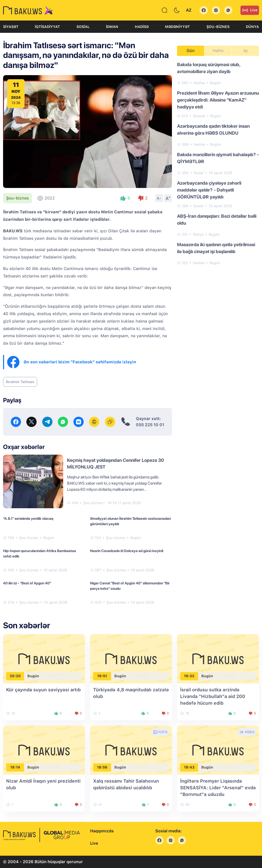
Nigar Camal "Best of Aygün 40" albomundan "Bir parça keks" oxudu (130, 586)
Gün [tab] (191, 51)
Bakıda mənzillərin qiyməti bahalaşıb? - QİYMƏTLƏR (218, 158)
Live (250, 10)
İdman (112, 27)
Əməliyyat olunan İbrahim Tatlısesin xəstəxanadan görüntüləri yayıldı (130, 521)
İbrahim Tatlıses (20, 382)
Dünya (252, 27)
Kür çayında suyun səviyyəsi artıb (43, 690)
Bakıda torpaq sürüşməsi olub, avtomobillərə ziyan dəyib (209, 68)
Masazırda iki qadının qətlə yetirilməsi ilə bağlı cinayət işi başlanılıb (216, 248)
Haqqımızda (102, 831)
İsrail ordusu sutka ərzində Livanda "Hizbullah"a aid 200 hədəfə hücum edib (213, 696)
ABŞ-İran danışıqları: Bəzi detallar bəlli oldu (217, 220)
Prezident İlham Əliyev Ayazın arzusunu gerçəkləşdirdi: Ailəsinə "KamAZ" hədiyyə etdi (218, 100)
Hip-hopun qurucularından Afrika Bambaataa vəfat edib (40, 553)
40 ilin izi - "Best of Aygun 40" (27, 583)
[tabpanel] (218, 163)
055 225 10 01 (150, 425)
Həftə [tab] (218, 51)
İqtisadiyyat (47, 27)
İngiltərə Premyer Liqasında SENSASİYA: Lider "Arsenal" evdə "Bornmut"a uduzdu (218, 788)
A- (159, 198)
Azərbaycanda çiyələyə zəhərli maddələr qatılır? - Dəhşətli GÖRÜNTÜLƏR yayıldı (209, 190)
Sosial (83, 27)
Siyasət (11, 27)
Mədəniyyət (177, 27)
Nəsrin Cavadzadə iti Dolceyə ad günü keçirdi (127, 551)
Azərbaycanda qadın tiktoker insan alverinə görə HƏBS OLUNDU (213, 129)
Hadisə (142, 27)
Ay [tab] (245, 51)
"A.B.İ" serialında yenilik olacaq (28, 518)
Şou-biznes (218, 27)
